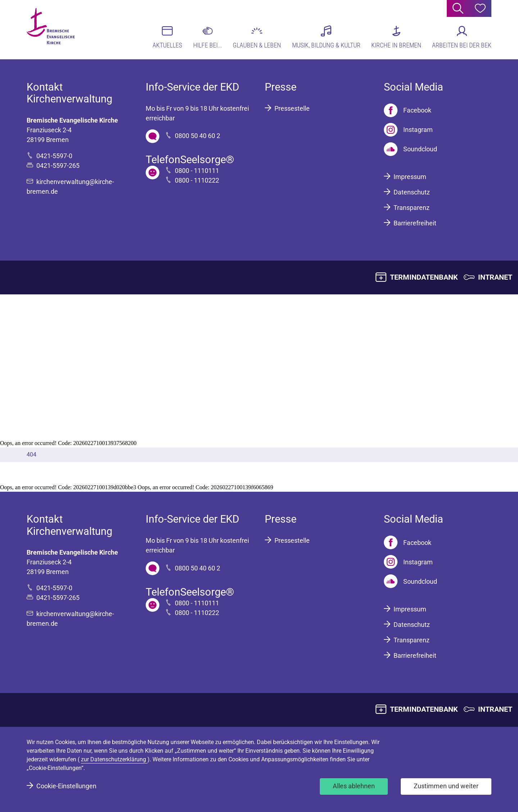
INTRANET (495, 277)
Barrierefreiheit (415, 223)
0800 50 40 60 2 (197, 136)
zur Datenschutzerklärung (114, 759)
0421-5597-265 (58, 166)
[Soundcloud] (410, 149)
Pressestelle (292, 108)
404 (31, 455)
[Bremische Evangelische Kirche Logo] (54, 29)
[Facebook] (408, 110)
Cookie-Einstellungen (66, 786)
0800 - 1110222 (197, 180)
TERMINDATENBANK (424, 277)
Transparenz (412, 208)
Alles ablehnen (354, 786)
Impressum (410, 177)
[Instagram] (408, 130)
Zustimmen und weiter (446, 786)
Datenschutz (412, 192)
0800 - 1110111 (197, 171)
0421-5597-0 (54, 156)
